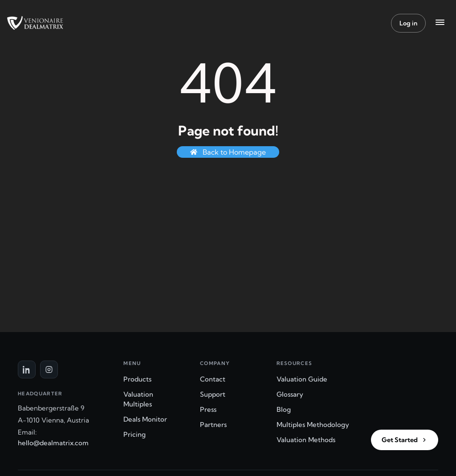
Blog (284, 409)
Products (137, 379)
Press (208, 409)
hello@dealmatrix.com (53, 443)
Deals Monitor (145, 419)
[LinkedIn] (27, 369)
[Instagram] (49, 369)
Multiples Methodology (313, 425)
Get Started (405, 440)
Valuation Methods (306, 440)
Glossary (290, 394)
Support (213, 394)
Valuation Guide (302, 379)
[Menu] (440, 23)
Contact (213, 379)
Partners (213, 425)
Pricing (134, 434)
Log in (408, 23)
